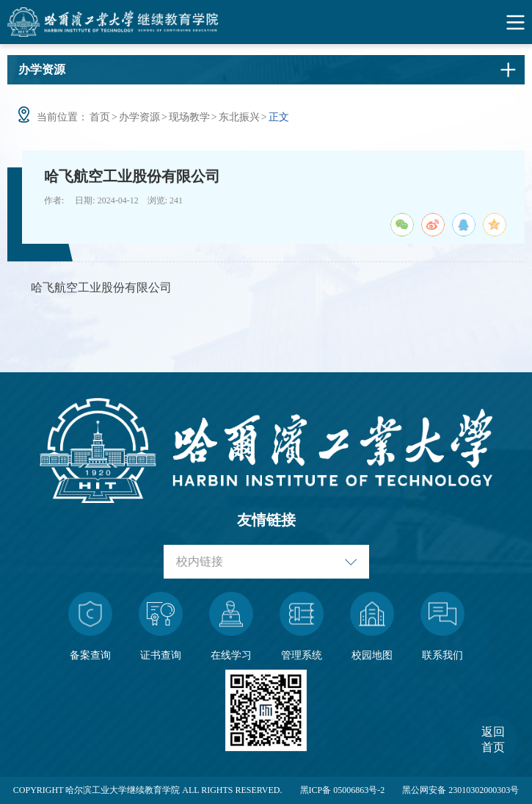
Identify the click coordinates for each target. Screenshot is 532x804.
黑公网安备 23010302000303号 (460, 790)
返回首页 (493, 739)
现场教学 (189, 117)
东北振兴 (239, 117)
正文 (279, 117)
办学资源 (139, 117)
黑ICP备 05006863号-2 (343, 790)
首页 (100, 117)
